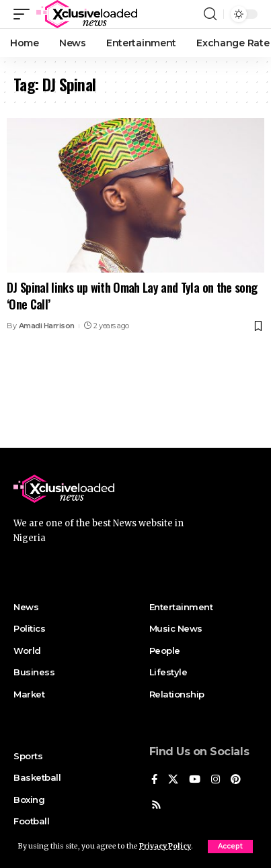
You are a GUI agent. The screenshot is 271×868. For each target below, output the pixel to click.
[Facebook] (154, 780)
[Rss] (156, 806)
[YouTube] (195, 780)
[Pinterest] (236, 780)
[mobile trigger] (25, 14)
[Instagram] (216, 780)
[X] (173, 780)
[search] (210, 14)
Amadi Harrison (47, 326)
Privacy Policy (165, 846)
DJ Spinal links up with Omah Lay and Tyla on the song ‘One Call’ (132, 296)
